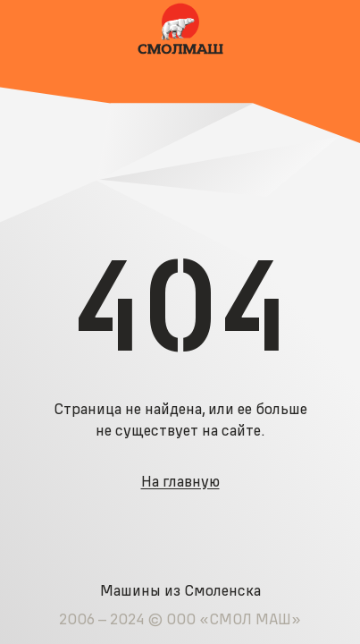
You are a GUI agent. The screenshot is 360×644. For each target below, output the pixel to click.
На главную (180, 481)
